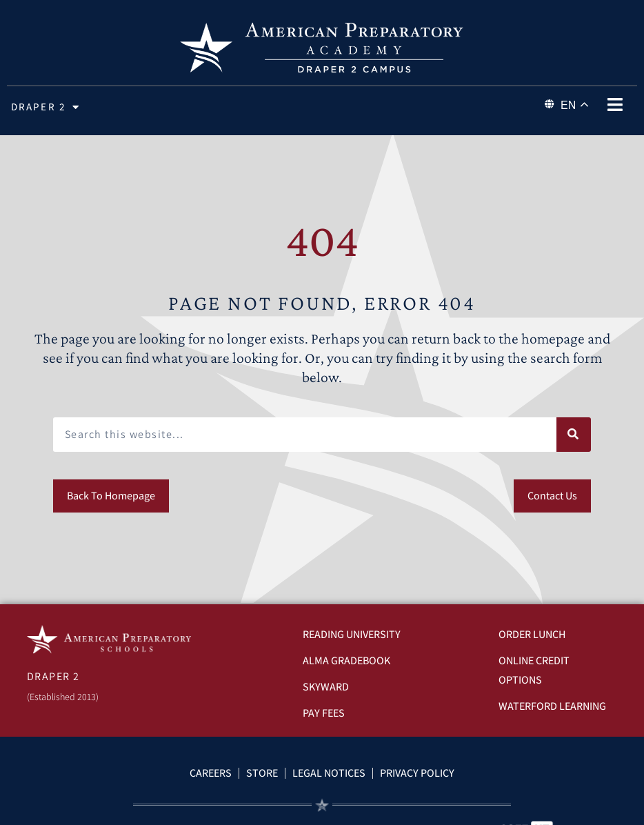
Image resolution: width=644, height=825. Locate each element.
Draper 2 (46, 107)
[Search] (574, 435)
